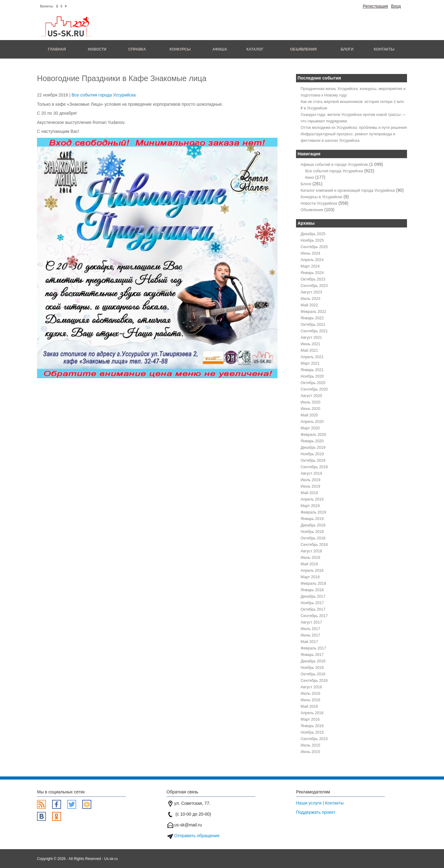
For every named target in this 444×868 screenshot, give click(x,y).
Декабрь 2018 (313, 525)
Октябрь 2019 (313, 461)
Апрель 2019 (312, 499)
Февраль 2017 (313, 648)
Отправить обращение (197, 836)
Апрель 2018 (312, 571)
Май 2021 (309, 350)
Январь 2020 (312, 441)
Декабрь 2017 (313, 596)
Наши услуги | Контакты (320, 803)
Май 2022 (309, 305)
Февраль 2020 (313, 435)
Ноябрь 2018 (312, 532)
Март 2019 (310, 506)
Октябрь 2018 (313, 538)
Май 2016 (309, 706)
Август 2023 (311, 292)
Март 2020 (310, 428)
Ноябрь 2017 (312, 603)
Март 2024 (310, 266)
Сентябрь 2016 (314, 681)
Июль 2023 (310, 299)
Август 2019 (311, 473)
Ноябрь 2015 (312, 732)
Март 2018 (310, 577)
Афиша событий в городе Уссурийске (334, 165)
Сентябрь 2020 (314, 389)
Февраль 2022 (313, 312)
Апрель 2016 (312, 713)
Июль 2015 (310, 745)
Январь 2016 (312, 726)
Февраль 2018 (313, 583)
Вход (396, 6)
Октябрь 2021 (313, 325)
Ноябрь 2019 (312, 454)
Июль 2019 (310, 480)
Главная (57, 49)
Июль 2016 (310, 694)
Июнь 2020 (310, 409)
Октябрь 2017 (313, 609)
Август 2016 (311, 687)
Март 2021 (310, 363)
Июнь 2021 (310, 344)
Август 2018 (311, 551)
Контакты (384, 49)
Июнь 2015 (310, 752)
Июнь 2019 (310, 486)
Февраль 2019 (313, 512)
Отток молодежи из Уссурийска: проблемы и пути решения (354, 128)
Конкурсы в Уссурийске (321, 197)
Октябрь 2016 (313, 674)
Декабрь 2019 (313, 448)
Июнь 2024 (310, 253)
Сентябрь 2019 (314, 467)
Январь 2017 (312, 655)
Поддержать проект (316, 812)
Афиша (220, 49)
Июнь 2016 (310, 700)
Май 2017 (309, 642)
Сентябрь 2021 (314, 331)
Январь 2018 (312, 590)
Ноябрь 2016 (312, 668)
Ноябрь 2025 (312, 240)
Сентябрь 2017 (314, 616)
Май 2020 (309, 415)
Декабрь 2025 (313, 234)
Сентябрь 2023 (314, 286)
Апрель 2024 (312, 260)
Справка (137, 49)
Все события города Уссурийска (104, 95)
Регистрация (375, 6)
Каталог (255, 49)
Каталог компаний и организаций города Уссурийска (348, 190)
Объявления (303, 49)
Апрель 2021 (312, 357)
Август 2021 (311, 338)
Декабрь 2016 (313, 661)
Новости (97, 49)
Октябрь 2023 (313, 279)
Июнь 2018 (310, 558)
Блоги (347, 49)
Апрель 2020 (312, 422)
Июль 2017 (310, 629)
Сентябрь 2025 (314, 247)
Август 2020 (311, 396)
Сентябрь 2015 (314, 739)
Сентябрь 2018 (314, 545)
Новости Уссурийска (319, 203)
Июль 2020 (310, 402)
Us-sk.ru (111, 859)
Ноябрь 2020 (312, 376)
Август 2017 (311, 622)
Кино (310, 178)
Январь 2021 (312, 370)
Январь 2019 (312, 519)
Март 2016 (310, 719)
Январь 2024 (312, 273)
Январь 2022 (312, 318)
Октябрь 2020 (313, 383)
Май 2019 (309, 493)
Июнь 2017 (310, 635)
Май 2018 (309, 564)
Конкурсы (180, 49)
